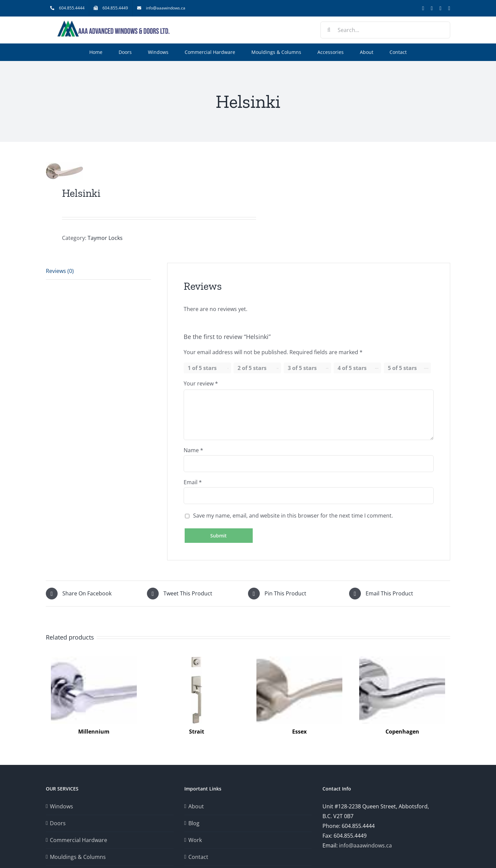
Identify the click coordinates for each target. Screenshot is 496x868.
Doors (58, 823)
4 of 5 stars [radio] (352, 368)
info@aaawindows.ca (365, 845)
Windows (61, 806)
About (196, 806)
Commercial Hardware (79, 840)
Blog (194, 823)
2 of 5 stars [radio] (252, 368)
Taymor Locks (105, 238)
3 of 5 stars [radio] (302, 368)
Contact (198, 857)
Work (195, 840)
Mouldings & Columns (78, 857)
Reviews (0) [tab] (60, 271)
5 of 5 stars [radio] (402, 368)
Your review (201, 383)
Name (193, 450)
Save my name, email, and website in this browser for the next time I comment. (293, 516)
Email (193, 482)
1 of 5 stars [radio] (202, 368)
